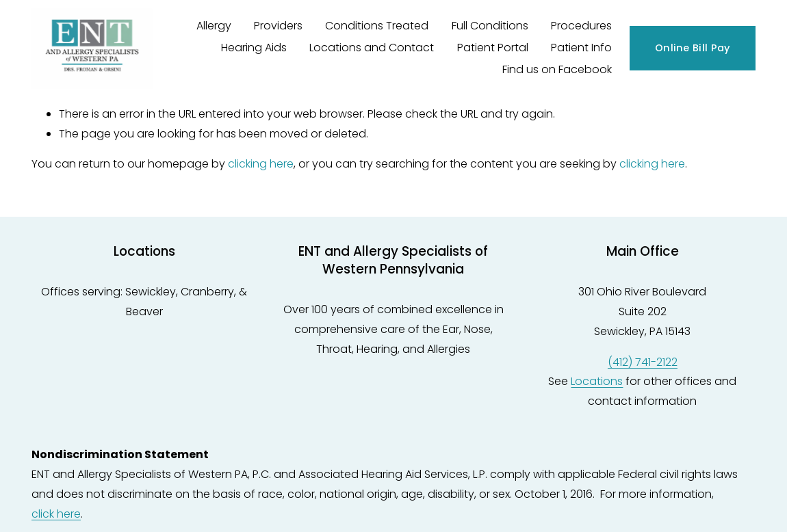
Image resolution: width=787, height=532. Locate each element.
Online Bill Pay (693, 48)
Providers (278, 26)
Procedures (581, 26)
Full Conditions (490, 26)
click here (56, 514)
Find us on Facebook (557, 69)
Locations (597, 381)
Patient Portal (493, 48)
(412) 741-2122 (643, 362)
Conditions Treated (377, 26)
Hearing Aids (254, 48)
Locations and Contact (372, 48)
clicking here (261, 164)
